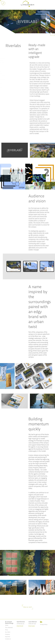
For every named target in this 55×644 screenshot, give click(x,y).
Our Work (8, 632)
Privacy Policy (44, 624)
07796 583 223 (20, 624)
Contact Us (8, 639)
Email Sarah (20, 626)
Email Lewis (32, 626)
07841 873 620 (32, 624)
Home (7, 625)
